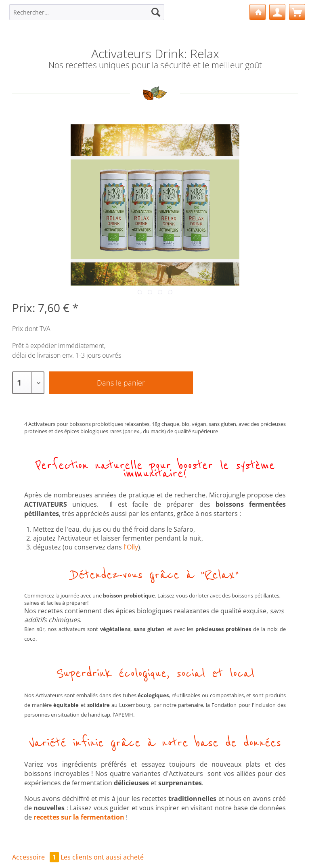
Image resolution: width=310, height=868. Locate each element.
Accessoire (36, 857)
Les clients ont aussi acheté (102, 857)
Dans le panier (121, 383)
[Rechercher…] (87, 12)
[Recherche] (156, 12)
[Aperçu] (258, 12)
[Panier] (297, 12)
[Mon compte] (277, 12)
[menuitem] (87, 16)
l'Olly (131, 547)
